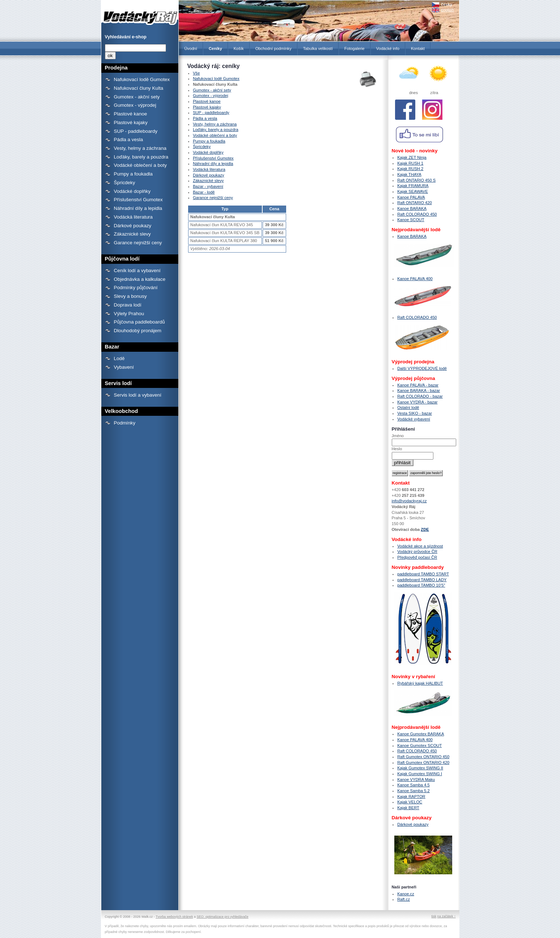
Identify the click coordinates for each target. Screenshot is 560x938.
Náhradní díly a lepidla (138, 208)
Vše (196, 73)
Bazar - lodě (204, 192)
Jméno (398, 436)
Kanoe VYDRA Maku (416, 779)
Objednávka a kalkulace (140, 279)
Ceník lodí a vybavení (137, 271)
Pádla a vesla (129, 140)
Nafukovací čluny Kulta (139, 88)
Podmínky (125, 423)
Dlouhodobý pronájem (138, 331)
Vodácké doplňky (132, 191)
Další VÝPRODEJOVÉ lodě (422, 368)
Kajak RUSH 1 (410, 163)
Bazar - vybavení (208, 186)
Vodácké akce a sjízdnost (420, 546)
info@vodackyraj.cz (409, 501)
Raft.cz (404, 899)
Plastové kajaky (131, 122)
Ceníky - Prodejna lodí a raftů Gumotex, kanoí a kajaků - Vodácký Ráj (140, 14)
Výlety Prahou (129, 314)
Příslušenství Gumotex (138, 200)
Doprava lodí (128, 305)
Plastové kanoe (131, 114)
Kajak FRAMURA (413, 186)
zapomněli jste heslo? (426, 473)
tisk (434, 916)
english (447, 10)
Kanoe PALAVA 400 (415, 279)
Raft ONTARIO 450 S (416, 180)
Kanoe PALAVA (411, 197)
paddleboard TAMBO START (423, 574)
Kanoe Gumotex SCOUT (419, 745)
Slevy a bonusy (130, 296)
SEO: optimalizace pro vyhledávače (223, 917)
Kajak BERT (408, 808)
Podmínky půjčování (136, 288)
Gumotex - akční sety (137, 97)
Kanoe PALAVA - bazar (418, 385)
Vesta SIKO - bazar (415, 413)
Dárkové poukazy (133, 226)
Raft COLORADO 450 (417, 214)
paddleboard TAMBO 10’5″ (421, 585)
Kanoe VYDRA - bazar (417, 402)
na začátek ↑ (447, 916)
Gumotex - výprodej (135, 105)
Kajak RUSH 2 (410, 169)
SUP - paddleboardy (136, 131)
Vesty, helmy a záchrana (140, 148)
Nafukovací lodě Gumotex (142, 79)
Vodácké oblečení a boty (140, 165)
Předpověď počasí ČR (417, 557)
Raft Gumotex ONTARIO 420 (423, 762)
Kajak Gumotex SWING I (420, 774)
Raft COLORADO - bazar (420, 396)
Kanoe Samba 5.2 (413, 791)
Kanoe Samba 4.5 (413, 785)
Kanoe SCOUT (411, 220)
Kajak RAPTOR (411, 797)
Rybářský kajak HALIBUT (420, 683)
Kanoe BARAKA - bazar (419, 390)
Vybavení (124, 367)
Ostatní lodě (408, 407)
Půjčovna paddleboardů (139, 322)
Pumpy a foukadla (133, 174)
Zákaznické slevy (132, 234)
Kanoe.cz (406, 894)
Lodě (119, 358)
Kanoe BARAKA (412, 208)
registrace (400, 473)
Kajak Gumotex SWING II (420, 768)
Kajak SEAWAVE (413, 191)
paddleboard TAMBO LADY (422, 580)
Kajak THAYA (409, 174)
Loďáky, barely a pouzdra (141, 157)
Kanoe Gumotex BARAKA (421, 734)
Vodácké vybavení (414, 419)
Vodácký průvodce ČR (417, 552)
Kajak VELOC (410, 802)
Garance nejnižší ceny (138, 243)
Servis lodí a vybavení (138, 395)
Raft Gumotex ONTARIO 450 (423, 757)
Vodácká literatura (133, 217)
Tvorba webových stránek (174, 917)
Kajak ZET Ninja (412, 157)
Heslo (397, 449)
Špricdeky (125, 183)
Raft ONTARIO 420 (415, 203)
